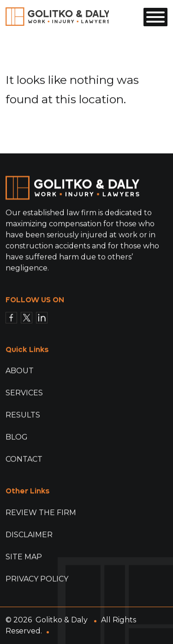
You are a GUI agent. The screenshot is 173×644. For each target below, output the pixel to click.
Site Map (24, 557)
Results (23, 415)
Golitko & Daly (62, 620)
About (20, 371)
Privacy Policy (37, 579)
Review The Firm (41, 512)
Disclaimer (29, 535)
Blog (17, 437)
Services (24, 393)
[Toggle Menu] (155, 17)
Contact (24, 460)
